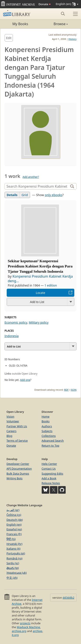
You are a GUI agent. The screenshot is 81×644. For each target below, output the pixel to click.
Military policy (39, 322)
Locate (40, 293)
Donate (44, 4)
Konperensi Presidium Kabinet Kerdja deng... (40, 279)
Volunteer (13, 421)
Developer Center (18, 464)
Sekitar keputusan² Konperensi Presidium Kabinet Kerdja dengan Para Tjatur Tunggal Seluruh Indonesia (40, 266)
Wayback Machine (29, 627)
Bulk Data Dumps (18, 474)
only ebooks (53, 195)
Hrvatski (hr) (14, 544)
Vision (10, 416)
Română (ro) (14, 558)
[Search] (37, 186)
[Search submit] (63, 14)
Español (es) (14, 529)
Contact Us (49, 469)
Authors (47, 426)
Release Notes (51, 483)
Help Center (49, 464)
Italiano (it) (13, 549)
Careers (11, 431)
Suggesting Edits (52, 474)
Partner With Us (17, 426)
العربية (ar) (13, 510)
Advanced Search (53, 441)
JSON (74, 390)
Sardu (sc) (13, 563)
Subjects (47, 431)
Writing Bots (14, 478)
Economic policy (16, 322)
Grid (25, 195)
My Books (20, 24)
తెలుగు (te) (13, 568)
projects (25, 623)
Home (46, 416)
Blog (9, 436)
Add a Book (49, 478)
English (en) (14, 524)
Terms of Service (17, 441)
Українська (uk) (17, 573)
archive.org (19, 631)
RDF (66, 390)
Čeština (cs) (14, 515)
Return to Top (51, 446)
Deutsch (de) (15, 520)
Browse (54, 24)
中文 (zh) (12, 578)
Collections (49, 436)
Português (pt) (16, 553)
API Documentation (19, 469)
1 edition (51, 285)
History (72, 39)
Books (46, 421)
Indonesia (12, 336)
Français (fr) (14, 534)
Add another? (31, 177)
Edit (9, 38)
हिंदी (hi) (11, 539)
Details (12, 195)
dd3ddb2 (68, 598)
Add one (25, 380)
